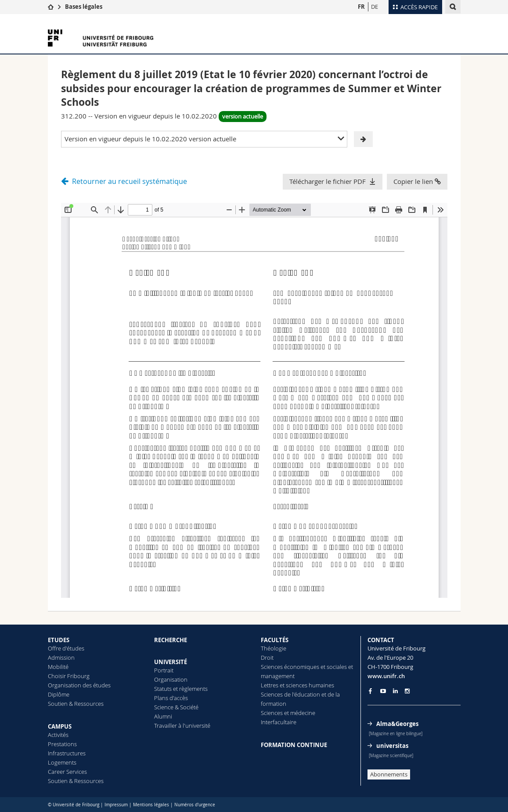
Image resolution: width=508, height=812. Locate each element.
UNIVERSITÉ (171, 662)
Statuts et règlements (181, 689)
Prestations (62, 744)
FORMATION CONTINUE (294, 745)
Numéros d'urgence (195, 805)
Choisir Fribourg (69, 676)
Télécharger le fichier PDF (328, 181)
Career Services (67, 772)
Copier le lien (417, 181)
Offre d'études (66, 648)
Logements (62, 762)
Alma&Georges (397, 724)
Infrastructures (67, 753)
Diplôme (59, 694)
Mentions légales (151, 805)
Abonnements (389, 774)
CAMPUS (60, 726)
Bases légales (84, 7)
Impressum (116, 805)
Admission (61, 658)
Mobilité (58, 667)
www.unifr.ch (386, 676)
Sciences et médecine (288, 713)
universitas (392, 746)
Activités (58, 735)
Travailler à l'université (182, 726)
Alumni (163, 716)
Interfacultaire (279, 722)
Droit (267, 658)
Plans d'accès (171, 698)
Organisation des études (79, 685)
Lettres (270, 685)
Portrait (164, 670)
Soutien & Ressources (76, 704)
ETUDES (59, 640)
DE (375, 7)
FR (361, 7)
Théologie (274, 648)
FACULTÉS (275, 640)
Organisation (171, 679)
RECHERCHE (171, 640)
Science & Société (176, 707)
